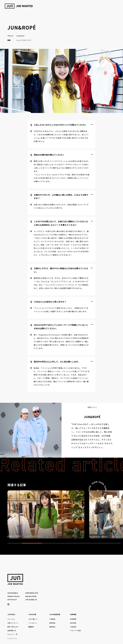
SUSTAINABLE (13, 593)
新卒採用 (73, 623)
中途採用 (73, 627)
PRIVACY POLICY (14, 596)
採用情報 (73, 619)
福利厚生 (52, 627)
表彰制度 (52, 623)
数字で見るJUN (13, 627)
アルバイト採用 (75, 630)
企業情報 (10, 631)
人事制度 (52, 619)
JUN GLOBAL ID (31, 600)
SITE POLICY (12, 600)
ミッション (11, 619)
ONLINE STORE (31, 596)
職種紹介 (31, 627)
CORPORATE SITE (32, 593)
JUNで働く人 (33, 619)
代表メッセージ (13, 623)
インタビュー (33, 623)
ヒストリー (11, 634)
